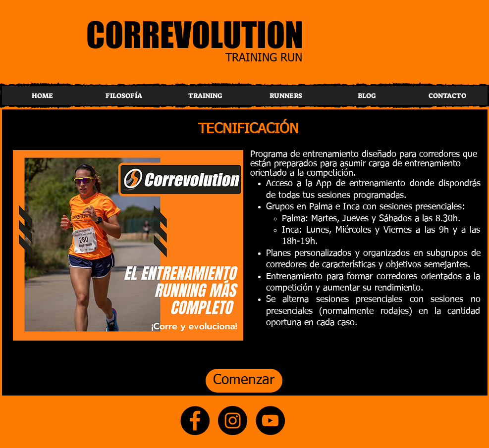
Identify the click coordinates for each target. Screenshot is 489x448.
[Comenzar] (244, 381)
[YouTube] (270, 421)
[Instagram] (233, 421)
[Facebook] (195, 421)
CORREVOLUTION (195, 34)
